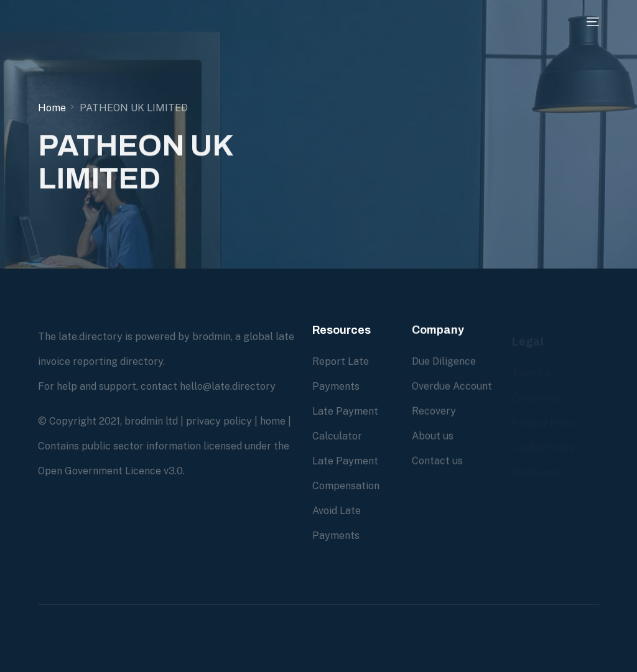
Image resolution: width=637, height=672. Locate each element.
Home (52, 108)
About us (433, 436)
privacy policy (219, 421)
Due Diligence (444, 361)
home (273, 421)
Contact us (437, 461)
